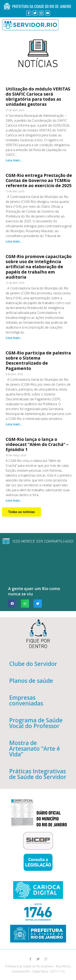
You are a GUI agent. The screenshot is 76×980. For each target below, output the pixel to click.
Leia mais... (14, 160)
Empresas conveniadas (26, 700)
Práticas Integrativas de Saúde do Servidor (38, 774)
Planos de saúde (31, 681)
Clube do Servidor (33, 664)
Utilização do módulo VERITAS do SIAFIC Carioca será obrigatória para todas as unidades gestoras (38, 97)
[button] (21, 512)
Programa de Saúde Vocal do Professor (36, 723)
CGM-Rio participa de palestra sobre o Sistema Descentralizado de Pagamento (38, 361)
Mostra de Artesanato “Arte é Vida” (35, 748)
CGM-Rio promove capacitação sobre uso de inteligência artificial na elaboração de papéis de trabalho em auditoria (39, 267)
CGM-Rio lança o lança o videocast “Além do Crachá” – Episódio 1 (37, 444)
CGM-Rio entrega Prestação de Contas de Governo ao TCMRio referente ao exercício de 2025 (39, 180)
